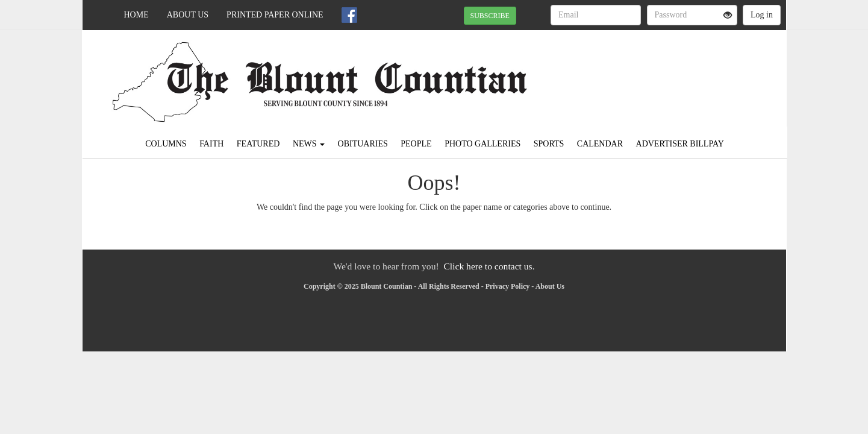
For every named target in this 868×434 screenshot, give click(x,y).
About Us (188, 15)
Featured (258, 144)
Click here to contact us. (489, 266)
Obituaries (363, 144)
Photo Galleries (482, 144)
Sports (549, 144)
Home (136, 15)
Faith (211, 144)
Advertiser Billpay (680, 144)
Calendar (600, 144)
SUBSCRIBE (490, 16)
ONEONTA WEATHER (676, 72)
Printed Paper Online (275, 15)
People (416, 144)
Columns (166, 144)
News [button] (309, 144)
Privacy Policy (508, 286)
